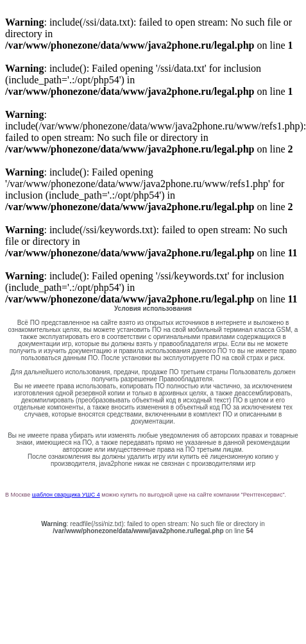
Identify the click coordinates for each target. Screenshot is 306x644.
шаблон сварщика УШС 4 (66, 495)
